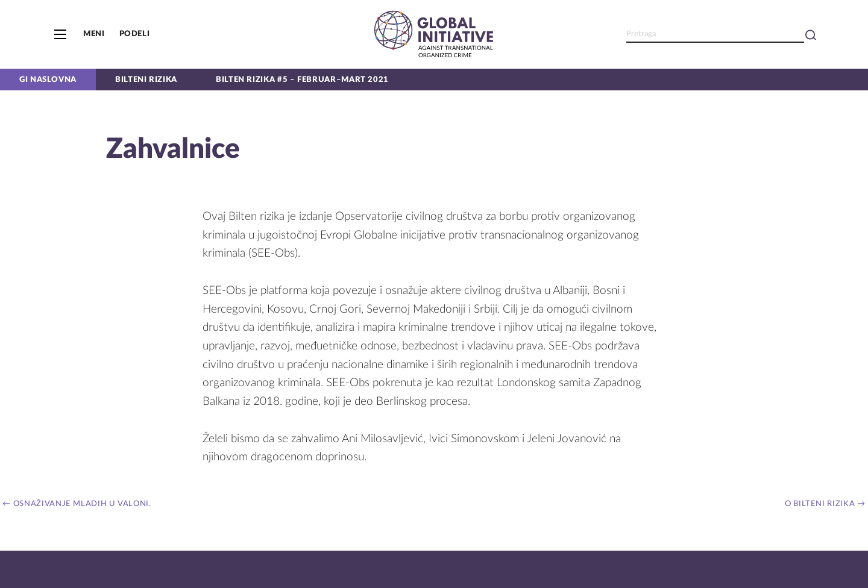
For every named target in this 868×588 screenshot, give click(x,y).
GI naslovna (48, 80)
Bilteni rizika (146, 80)
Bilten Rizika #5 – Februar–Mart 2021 (302, 80)
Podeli (135, 34)
